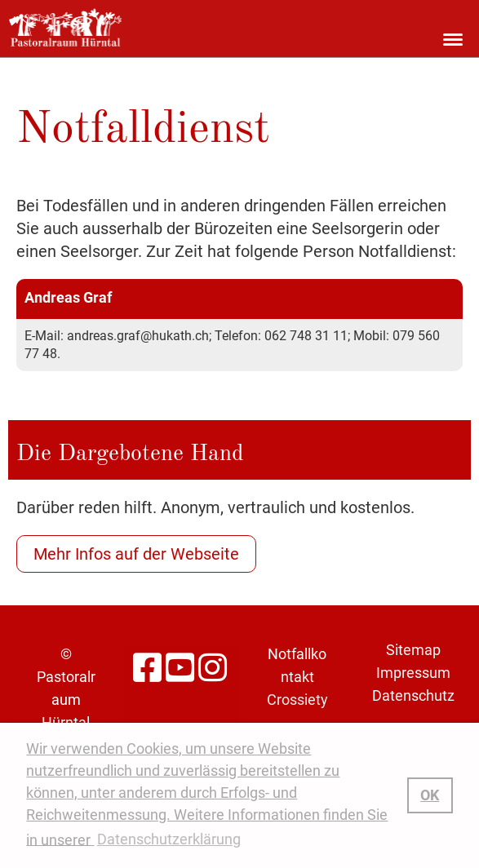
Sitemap (413, 650)
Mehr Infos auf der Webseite (136, 554)
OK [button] (430, 795)
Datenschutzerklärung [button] (169, 839)
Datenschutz (413, 695)
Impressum (413, 673)
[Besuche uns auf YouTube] (180, 669)
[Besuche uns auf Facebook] (147, 669)
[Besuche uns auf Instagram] (213, 669)
